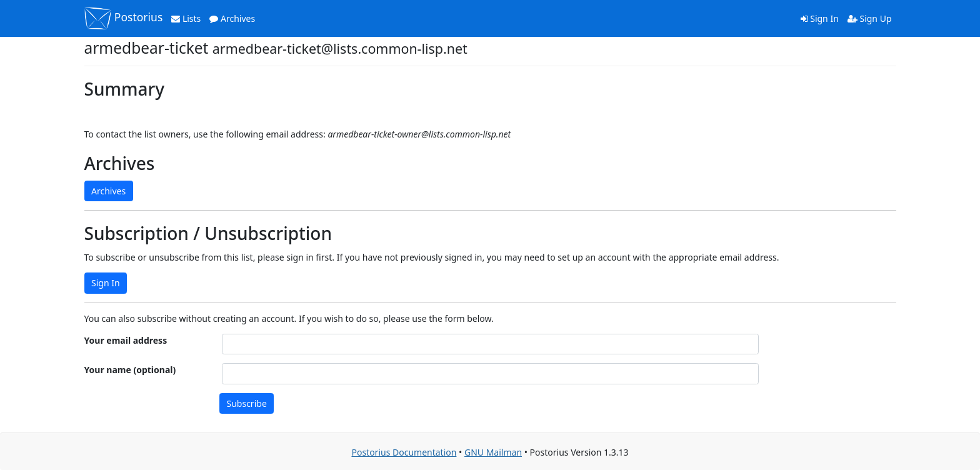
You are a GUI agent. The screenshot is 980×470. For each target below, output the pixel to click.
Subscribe (247, 403)
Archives (232, 18)
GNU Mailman (493, 452)
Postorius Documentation (404, 452)
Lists (186, 18)
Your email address (126, 340)
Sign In (820, 18)
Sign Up (870, 18)
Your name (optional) (130, 370)
